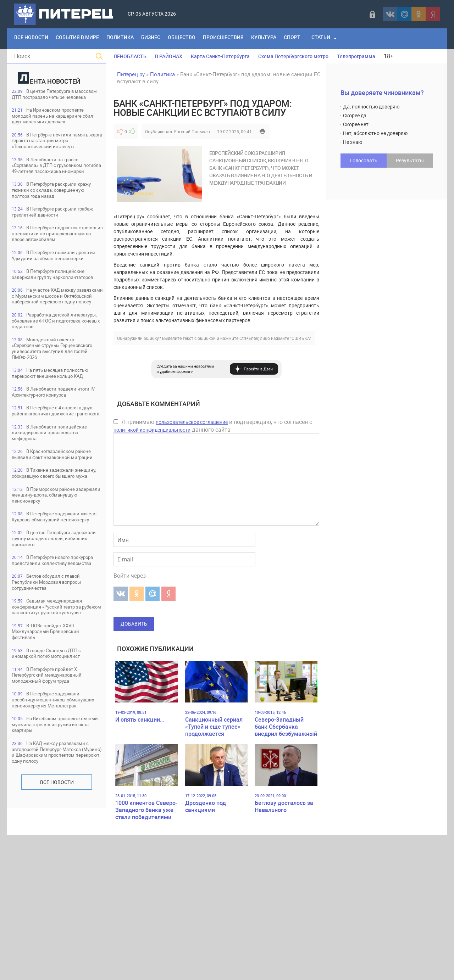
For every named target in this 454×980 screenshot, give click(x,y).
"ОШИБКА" (301, 338)
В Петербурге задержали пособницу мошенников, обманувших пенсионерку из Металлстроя (52, 857)
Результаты (410, 160)
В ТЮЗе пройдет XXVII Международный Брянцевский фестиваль (53, 781)
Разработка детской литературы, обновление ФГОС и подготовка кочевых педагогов (56, 396)
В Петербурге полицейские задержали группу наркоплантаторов (55, 330)
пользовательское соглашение (192, 422)
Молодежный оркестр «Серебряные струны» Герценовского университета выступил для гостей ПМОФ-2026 (56, 425)
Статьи (355, 39)
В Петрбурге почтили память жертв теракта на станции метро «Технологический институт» (56, 154)
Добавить (134, 624)
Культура (292, 39)
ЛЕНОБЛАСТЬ (130, 56)
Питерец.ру (131, 74)
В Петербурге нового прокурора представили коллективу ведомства (47, 695)
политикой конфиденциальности (152, 430)
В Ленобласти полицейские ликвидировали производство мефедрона (57, 535)
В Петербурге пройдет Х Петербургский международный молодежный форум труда (54, 827)
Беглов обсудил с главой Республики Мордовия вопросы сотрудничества (55, 721)
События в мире (84, 39)
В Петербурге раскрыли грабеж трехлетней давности (51, 247)
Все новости (57, 954)
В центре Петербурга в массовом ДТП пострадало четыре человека (49, 98)
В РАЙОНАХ (169, 56)
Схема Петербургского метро (293, 56)
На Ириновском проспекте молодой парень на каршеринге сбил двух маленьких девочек (55, 125)
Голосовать (364, 160)
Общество (201, 39)
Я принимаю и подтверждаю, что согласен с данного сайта (213, 426)
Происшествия (247, 39)
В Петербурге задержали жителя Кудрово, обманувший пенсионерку (52, 641)
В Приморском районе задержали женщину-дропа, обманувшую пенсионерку (50, 615)
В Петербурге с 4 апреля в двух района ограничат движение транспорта (57, 508)
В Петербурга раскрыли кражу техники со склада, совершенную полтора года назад (51, 220)
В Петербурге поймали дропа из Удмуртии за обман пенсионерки (50, 303)
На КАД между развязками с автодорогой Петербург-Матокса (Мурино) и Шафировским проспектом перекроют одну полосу (56, 920)
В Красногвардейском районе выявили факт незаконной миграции (49, 562)
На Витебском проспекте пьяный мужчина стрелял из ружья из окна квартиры (53, 887)
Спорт (324, 39)
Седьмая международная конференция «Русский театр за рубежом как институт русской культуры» (54, 751)
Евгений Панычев (192, 131)
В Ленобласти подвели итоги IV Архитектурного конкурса (51, 482)
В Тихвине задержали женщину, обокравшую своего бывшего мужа (52, 588)
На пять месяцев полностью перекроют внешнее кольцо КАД (55, 455)
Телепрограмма (356, 56)
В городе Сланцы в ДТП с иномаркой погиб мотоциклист (54, 804)
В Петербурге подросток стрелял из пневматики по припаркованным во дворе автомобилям (52, 273)
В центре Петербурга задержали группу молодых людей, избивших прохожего (51, 668)
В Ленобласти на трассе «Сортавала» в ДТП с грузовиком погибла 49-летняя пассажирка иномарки (56, 187)
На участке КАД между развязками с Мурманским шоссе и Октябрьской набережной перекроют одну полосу (51, 363)
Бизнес (167, 39)
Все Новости (34, 39)
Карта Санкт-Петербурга (220, 56)
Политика (132, 39)
